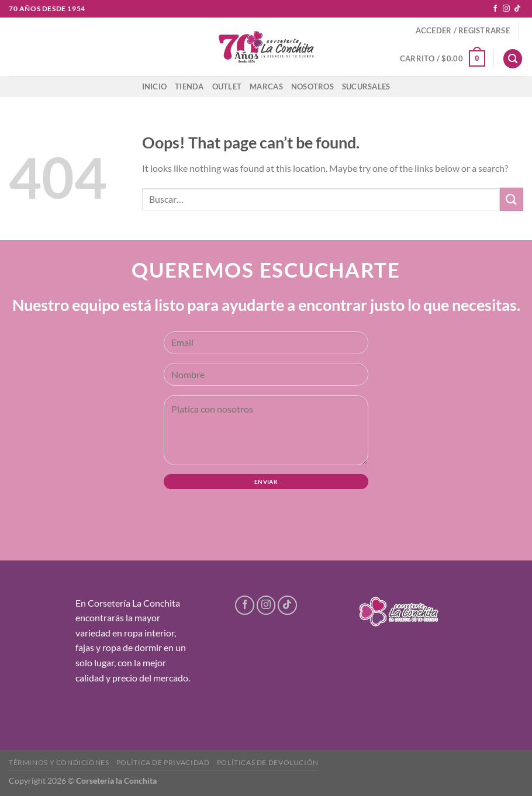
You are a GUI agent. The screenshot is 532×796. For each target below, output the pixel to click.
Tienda (189, 86)
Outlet (227, 86)
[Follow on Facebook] (495, 9)
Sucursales (366, 86)
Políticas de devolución (268, 762)
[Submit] (512, 199)
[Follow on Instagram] (506, 9)
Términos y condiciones (59, 762)
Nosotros (312, 86)
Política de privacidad (163, 762)
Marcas (266, 86)
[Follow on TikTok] (517, 9)
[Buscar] (513, 59)
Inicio (155, 86)
